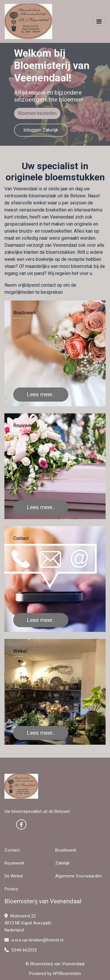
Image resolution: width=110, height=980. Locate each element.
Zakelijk (62, 863)
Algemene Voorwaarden (78, 876)
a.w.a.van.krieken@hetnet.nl (34, 940)
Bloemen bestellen (37, 113)
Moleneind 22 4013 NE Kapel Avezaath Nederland (28, 923)
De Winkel (14, 876)
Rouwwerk (14, 863)
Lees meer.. (41, 394)
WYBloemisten (67, 974)
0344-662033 (21, 950)
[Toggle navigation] (99, 21)
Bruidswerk (66, 850)
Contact (12, 850)
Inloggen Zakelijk (41, 130)
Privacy (11, 889)
